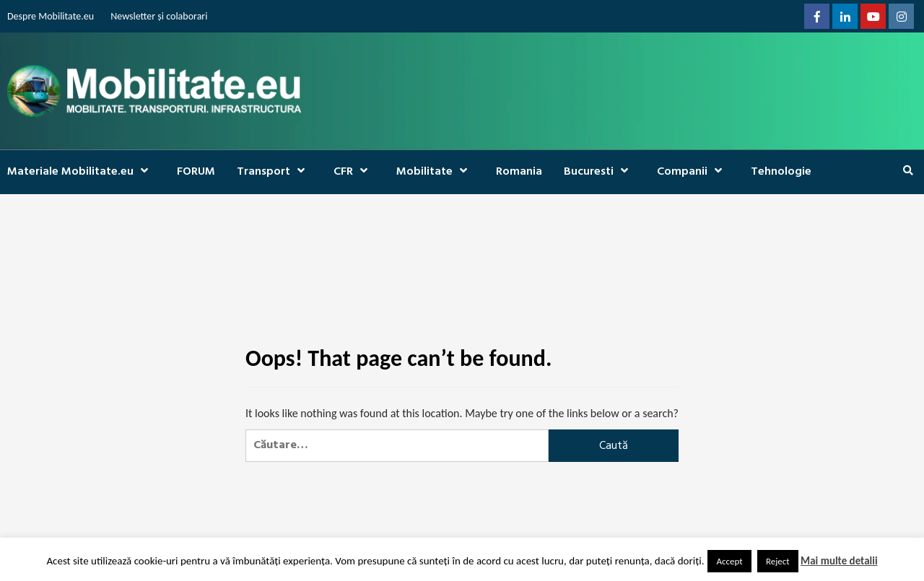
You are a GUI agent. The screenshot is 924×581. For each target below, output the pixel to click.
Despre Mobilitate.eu (51, 16)
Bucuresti (600, 172)
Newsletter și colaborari (159, 16)
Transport (274, 172)
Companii (693, 172)
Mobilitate (435, 172)
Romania (519, 172)
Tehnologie (781, 172)
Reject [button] (778, 561)
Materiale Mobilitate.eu (81, 172)
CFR (354, 172)
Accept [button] (729, 561)
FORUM (196, 172)
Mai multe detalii (839, 561)
